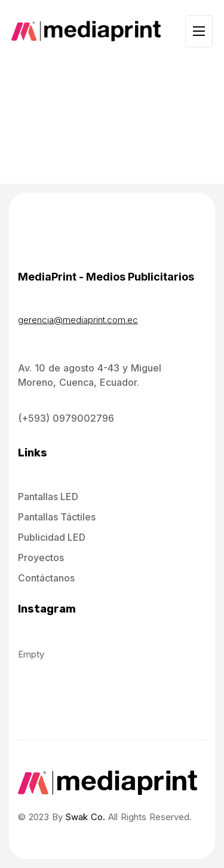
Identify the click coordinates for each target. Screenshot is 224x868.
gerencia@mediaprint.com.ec (78, 320)
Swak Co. (85, 817)
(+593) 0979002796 (66, 418)
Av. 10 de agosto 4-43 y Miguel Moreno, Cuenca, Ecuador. (90, 375)
